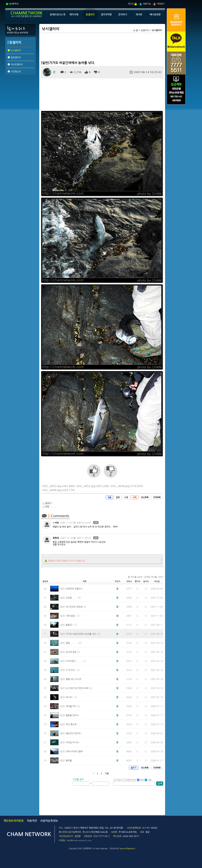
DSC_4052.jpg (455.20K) (93, 486)
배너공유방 (155, 14)
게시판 (139, 14)
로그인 (131, 4)
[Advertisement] (20, 102)
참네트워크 (14, 4)
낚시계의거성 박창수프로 (77, 688)
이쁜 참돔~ (71, 616)
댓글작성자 (130, 780)
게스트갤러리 (17, 64)
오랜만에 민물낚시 (74, 589)
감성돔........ (71, 598)
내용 (148, 780)
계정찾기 (161, 4)
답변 (118, 497)
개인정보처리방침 (13, 821)
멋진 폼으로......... (74, 724)
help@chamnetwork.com (79, 840)
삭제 (135, 497)
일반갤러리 (16, 57)
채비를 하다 (71, 706)
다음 (107, 773)
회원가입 (147, 4)
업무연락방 (106, 14)
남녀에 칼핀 (71, 652)
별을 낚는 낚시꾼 (73, 679)
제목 (140, 780)
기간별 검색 (78, 779)
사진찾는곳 (16, 71)
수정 (126, 497)
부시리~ (70, 697)
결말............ (51, 506)
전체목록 (157, 497)
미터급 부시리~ (73, 742)
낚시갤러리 (16, 50)
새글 (109, 497)
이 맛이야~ (71, 670)
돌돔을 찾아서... (73, 715)
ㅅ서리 (56, 523)
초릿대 (56, 538)
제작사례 (74, 14)
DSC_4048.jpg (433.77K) (59, 490)
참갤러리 (90, 14)
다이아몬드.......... (74, 661)
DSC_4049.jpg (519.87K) (127, 486)
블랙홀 (69, 760)
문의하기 (123, 14)
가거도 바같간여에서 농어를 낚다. (81, 634)
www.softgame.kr (128, 848)
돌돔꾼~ (49, 503)
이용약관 (32, 821)
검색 (160, 784)
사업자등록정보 (49, 821)
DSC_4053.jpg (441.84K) (59, 486)
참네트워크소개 (57, 14)
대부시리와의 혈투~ (75, 751)
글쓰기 (134, 768)
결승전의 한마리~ (74, 733)
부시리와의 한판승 (74, 607)
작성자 (118, 780)
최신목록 (145, 497)
